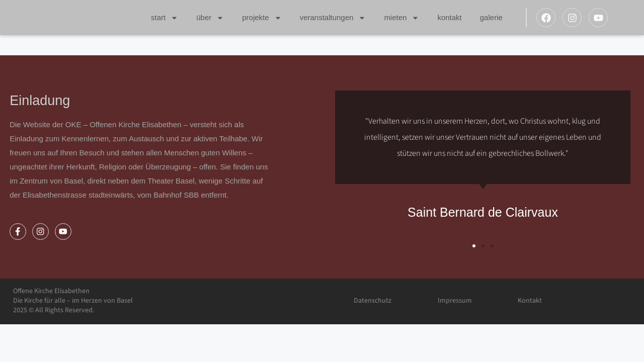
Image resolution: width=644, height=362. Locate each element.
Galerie (491, 17)
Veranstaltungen (333, 18)
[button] (474, 246)
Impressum (455, 301)
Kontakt (449, 17)
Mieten (401, 18)
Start (165, 18)
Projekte (262, 18)
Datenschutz (373, 301)
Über (210, 18)
